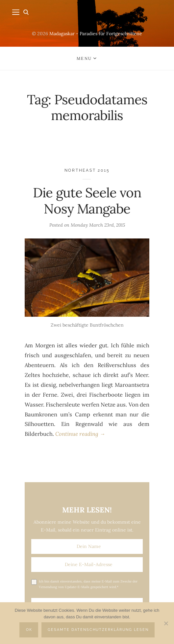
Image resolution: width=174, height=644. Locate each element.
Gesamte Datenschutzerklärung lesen (98, 630)
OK (29, 630)
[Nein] (166, 623)
